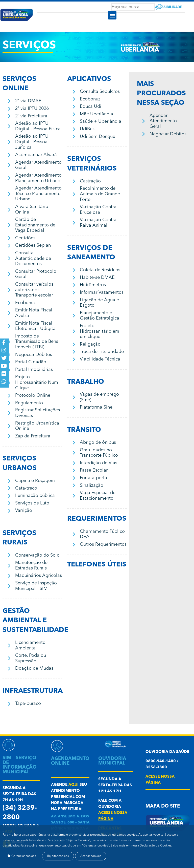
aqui (74, 785)
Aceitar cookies (91, 856)
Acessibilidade (169, 7)
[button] (112, 15)
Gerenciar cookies (22, 856)
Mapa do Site (163, 806)
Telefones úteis (97, 565)
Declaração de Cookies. (156, 845)
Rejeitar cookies (58, 856)
